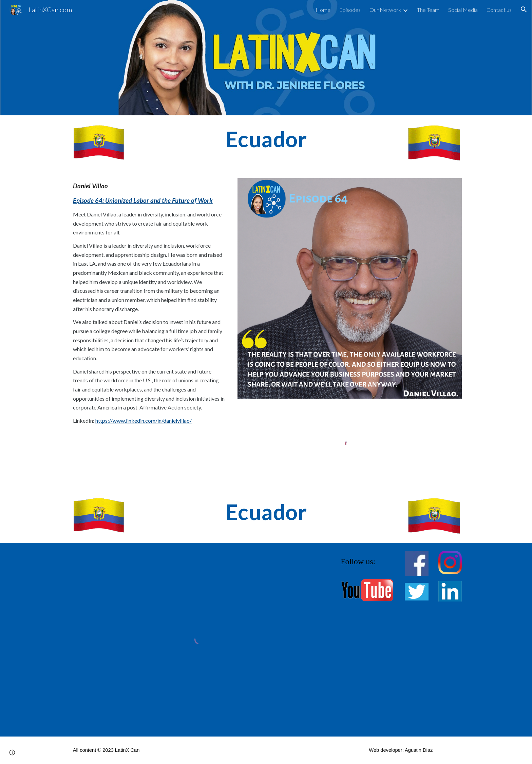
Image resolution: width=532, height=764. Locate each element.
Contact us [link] (499, 10)
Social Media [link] (463, 10)
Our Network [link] (385, 10)
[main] (266, 139)
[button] (524, 9)
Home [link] (323, 10)
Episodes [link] (350, 10)
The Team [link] (428, 10)
